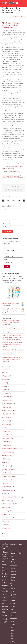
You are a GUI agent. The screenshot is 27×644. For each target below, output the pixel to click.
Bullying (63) (7, 379)
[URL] (13, 227)
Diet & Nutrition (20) (9, 404)
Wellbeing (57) (7, 528)
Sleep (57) (6, 494)
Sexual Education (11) (9, 490)
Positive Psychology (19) (10, 469)
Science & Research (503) (10, 476)
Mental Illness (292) (9, 452)
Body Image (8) (7, 376)
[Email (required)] (13, 224)
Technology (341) (8, 511)
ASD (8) (5, 372)
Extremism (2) (7, 421)
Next (22, 16)
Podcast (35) (6, 462)
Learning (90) (7, 442)
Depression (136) (8, 400)
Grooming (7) (7, 431)
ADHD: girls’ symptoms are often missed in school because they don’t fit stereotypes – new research (13, 337)
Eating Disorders (5, 176)
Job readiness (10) (8, 438)
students (22, 178)
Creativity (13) (7, 393)
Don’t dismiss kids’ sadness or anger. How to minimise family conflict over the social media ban (13, 352)
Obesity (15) (6, 459)
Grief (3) (5, 428)
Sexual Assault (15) (8, 487)
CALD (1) (5, 383)
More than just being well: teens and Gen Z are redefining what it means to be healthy (14, 330)
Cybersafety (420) (8, 397)
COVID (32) (6, 390)
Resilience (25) (7, 473)
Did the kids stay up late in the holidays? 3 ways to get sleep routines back (12, 323)
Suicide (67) (6, 507)
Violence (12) (7, 525)
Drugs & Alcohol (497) (9, 411)
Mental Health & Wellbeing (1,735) (13, 449)
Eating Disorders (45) (9, 414)
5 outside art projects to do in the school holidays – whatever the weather (12, 345)
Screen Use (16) (7, 480)
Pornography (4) (7, 466)
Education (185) (7, 417)
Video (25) (6, 521)
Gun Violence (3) (8, 435)
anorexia (12, 178)
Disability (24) (7, 407)
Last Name (6, 254)
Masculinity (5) (7, 445)
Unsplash (17, 172)
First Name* (6, 248)
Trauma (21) (6, 514)
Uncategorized (5, 178)
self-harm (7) (7, 483)
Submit (7, 266)
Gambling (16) (7, 424)
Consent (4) (6, 386)
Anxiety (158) (7, 369)
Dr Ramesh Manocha (7, 175)
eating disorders (17, 178)
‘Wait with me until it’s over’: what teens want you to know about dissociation (12, 359)
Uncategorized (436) (9, 518)
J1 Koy (9, 172)
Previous (17, 16)
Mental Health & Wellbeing (13, 176)
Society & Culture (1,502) (10, 504)
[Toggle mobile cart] (22, 3)
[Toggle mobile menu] (25, 3)
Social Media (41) (8, 500)
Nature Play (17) (7, 455)
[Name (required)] (13, 221)
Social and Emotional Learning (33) (13, 497)
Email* (5, 260)
